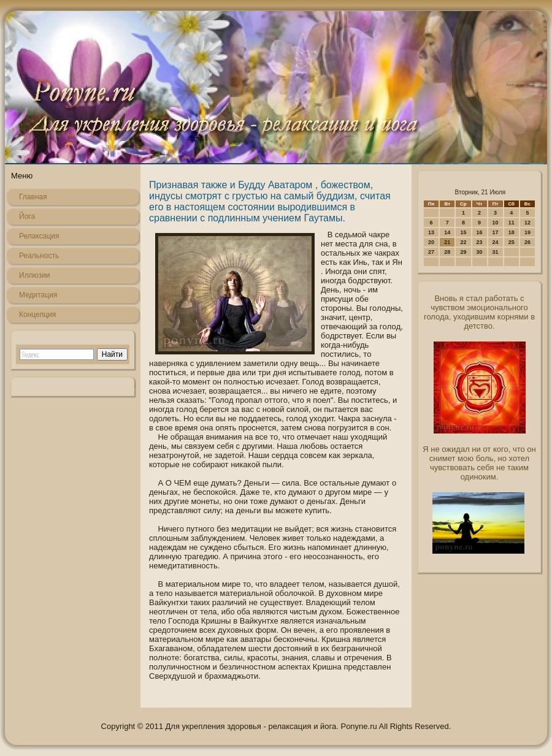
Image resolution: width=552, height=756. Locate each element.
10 (496, 223)
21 (447, 242)
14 (447, 232)
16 (480, 232)
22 (463, 242)
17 (496, 232)
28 (447, 252)
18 (512, 232)
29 (463, 252)
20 (431, 242)
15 (463, 232)
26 (527, 242)
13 (431, 232)
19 (527, 232)
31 (496, 252)
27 (431, 252)
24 (496, 242)
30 (480, 252)
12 (527, 223)
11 (512, 223)
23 (480, 242)
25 (512, 242)
